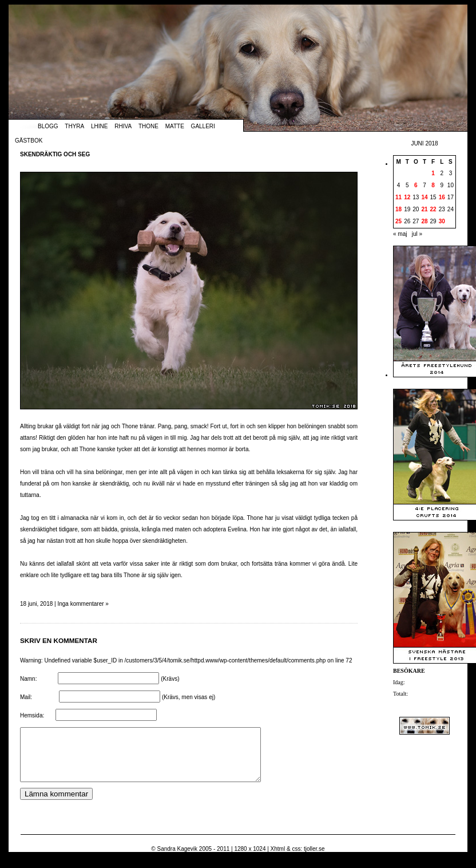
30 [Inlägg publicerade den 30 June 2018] (442, 221)
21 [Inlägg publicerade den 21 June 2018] (424, 209)
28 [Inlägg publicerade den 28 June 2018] (424, 221)
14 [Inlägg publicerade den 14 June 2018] (424, 197)
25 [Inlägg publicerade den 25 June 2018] (398, 221)
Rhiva (123, 126)
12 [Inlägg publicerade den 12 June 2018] (407, 197)
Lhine (99, 126)
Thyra (74, 126)
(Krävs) (170, 679)
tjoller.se (314, 859)
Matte (175, 126)
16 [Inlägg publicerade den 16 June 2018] (442, 197)
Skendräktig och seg (55, 154)
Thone (148, 126)
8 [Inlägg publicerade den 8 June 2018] (433, 185)
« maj (400, 234)
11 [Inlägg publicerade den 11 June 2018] (398, 197)
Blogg (48, 126)
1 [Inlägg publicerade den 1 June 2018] (433, 173)
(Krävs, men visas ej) (189, 697)
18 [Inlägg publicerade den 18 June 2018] (398, 209)
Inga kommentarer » (83, 604)
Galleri (203, 126)
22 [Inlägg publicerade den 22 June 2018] (433, 209)
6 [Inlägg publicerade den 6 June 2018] (416, 185)
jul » (417, 234)
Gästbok (29, 141)
